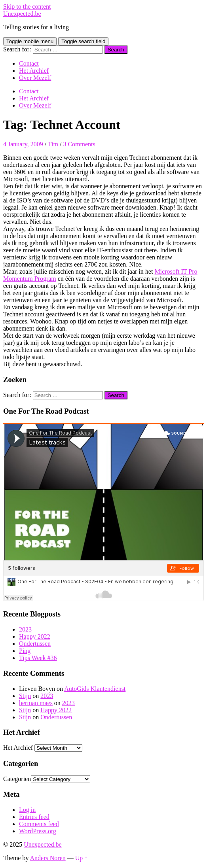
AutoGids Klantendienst (95, 689)
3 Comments (79, 144)
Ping (25, 651)
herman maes (36, 703)
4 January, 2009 (23, 144)
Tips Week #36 (38, 658)
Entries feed (34, 817)
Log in (27, 810)
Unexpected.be (22, 14)
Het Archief (34, 71)
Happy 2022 (35, 636)
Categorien (17, 779)
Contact (29, 63)
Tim (53, 144)
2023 (25, 629)
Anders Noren (48, 858)
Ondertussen (35, 644)
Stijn (25, 696)
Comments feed (39, 824)
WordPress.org (38, 831)
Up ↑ (82, 858)
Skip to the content (27, 7)
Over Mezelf (35, 78)
